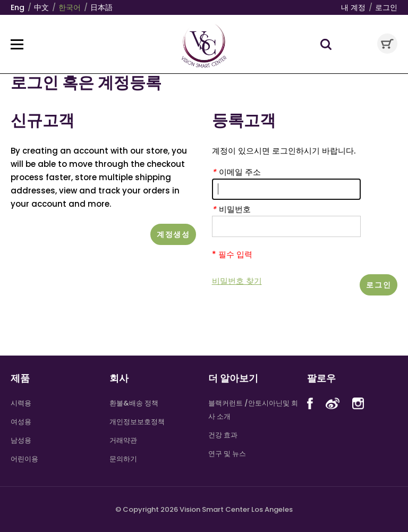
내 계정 (353, 7)
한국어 (70, 7)
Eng (18, 7)
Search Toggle (326, 44)
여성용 (21, 422)
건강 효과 (223, 435)
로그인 (386, 7)
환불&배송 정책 (134, 403)
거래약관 (123, 440)
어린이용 (24, 459)
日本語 (101, 7)
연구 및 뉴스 (227, 454)
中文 (41, 7)
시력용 (21, 403)
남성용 (21, 440)
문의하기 (123, 459)
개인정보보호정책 (137, 422)
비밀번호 (231, 209)
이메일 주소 (236, 172)
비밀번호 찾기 (237, 281)
